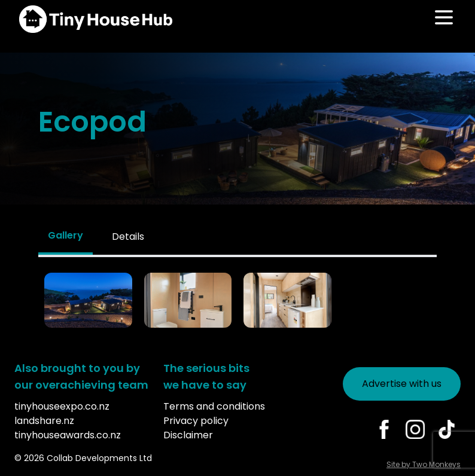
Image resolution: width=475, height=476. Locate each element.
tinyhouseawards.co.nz (68, 435)
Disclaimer (188, 435)
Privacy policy (196, 421)
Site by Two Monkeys (424, 464)
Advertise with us (402, 384)
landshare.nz (44, 421)
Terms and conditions (214, 406)
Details (128, 237)
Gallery (66, 235)
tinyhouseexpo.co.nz (62, 406)
